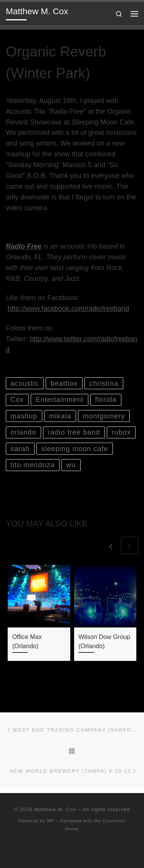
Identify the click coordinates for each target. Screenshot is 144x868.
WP (51, 821)
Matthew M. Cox (55, 809)
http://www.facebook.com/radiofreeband (68, 309)
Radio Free (24, 246)
